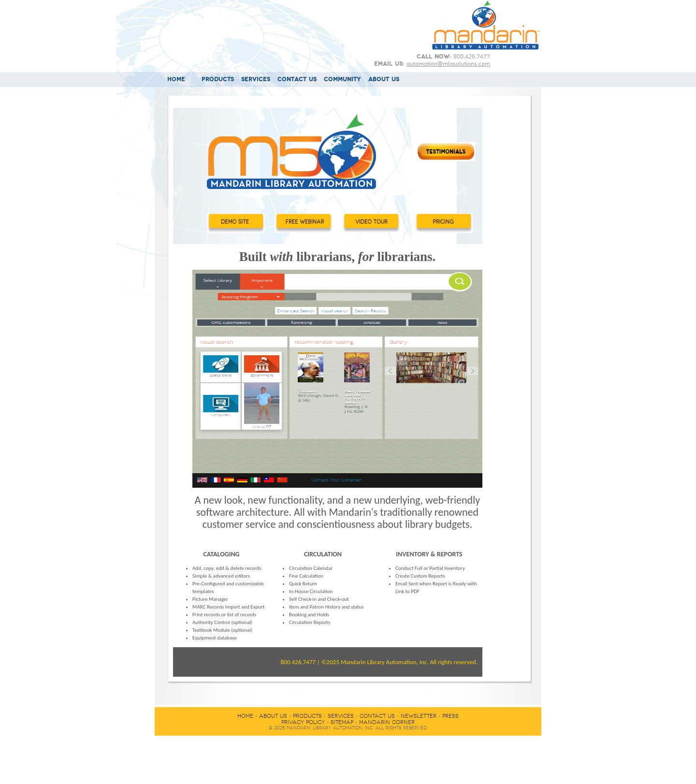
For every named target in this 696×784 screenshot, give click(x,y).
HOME (176, 80)
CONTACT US (297, 80)
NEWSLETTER (419, 716)
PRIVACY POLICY (303, 722)
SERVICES (256, 80)
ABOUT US (384, 80)
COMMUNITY (342, 80)
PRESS (450, 716)
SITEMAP (342, 722)
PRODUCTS (218, 80)
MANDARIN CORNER (387, 722)
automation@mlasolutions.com (448, 64)
